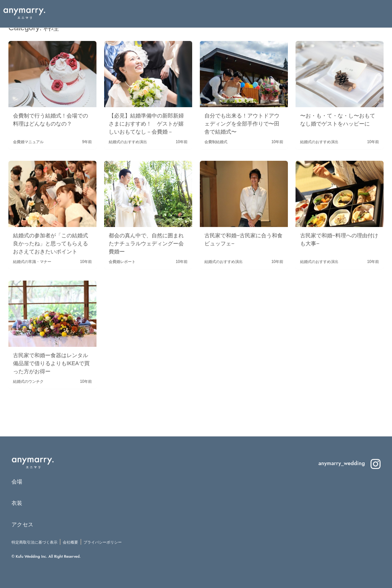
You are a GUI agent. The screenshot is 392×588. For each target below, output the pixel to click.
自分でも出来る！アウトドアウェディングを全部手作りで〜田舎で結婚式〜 (242, 124)
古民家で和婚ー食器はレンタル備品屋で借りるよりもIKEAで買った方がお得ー (51, 363)
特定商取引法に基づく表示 (34, 542)
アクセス (22, 524)
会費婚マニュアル (28, 142)
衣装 (17, 503)
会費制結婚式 (216, 142)
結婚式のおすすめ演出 (128, 142)
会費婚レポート (122, 262)
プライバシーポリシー (103, 542)
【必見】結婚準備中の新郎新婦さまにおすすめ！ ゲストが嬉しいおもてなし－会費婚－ (146, 124)
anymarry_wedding (350, 463)
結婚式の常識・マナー (32, 262)
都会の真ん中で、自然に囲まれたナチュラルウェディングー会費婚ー (146, 243)
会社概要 (70, 542)
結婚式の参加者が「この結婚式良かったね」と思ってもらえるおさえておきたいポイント (51, 243)
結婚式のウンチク (28, 381)
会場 (17, 482)
